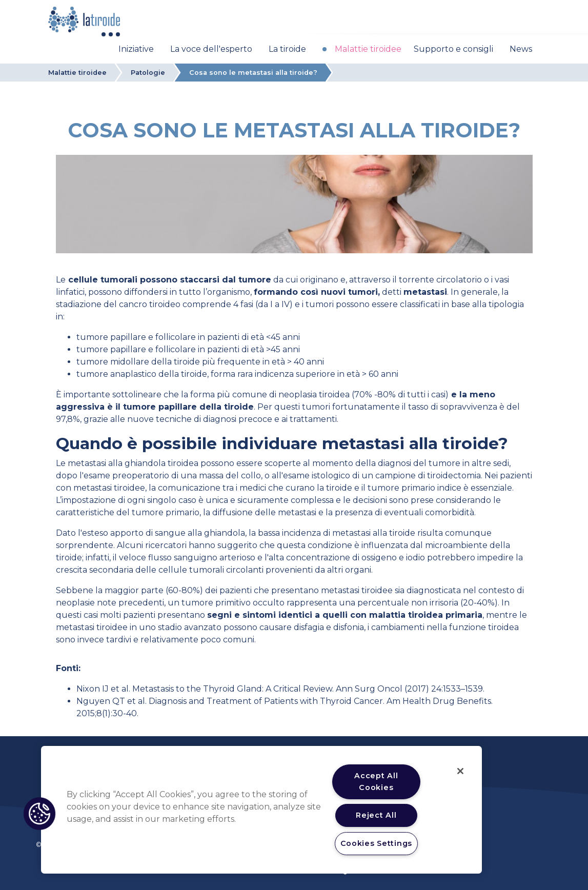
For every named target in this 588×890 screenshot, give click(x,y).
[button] (39, 814)
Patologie (148, 73)
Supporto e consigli (453, 49)
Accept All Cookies (376, 782)
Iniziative (136, 49)
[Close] (460, 771)
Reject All (376, 815)
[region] (261, 810)
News (521, 49)
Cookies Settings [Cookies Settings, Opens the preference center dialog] (377, 843)
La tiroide (287, 49)
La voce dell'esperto (211, 49)
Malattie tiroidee (368, 49)
